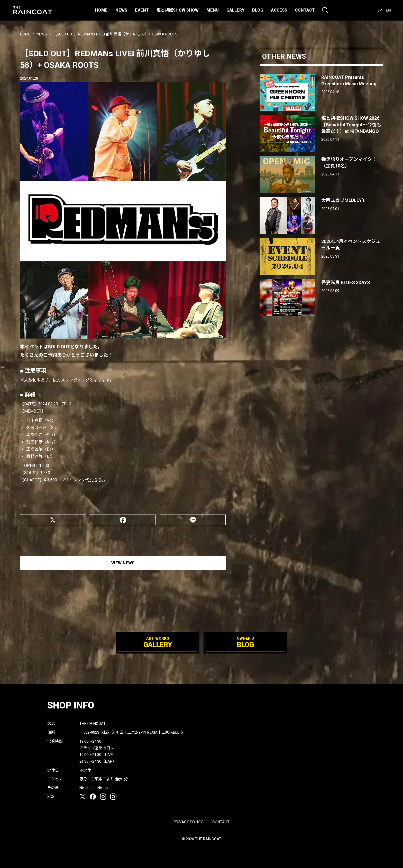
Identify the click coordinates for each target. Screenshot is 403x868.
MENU (213, 10)
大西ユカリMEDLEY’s (343, 200)
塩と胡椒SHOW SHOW (178, 10)
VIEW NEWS (123, 563)
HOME (101, 10)
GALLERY (235, 10)
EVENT (142, 10)
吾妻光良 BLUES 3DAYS (346, 282)
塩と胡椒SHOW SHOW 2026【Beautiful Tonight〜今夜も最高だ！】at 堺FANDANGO (351, 124)
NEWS (121, 10)
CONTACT (305, 10)
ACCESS (279, 10)
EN (388, 10)
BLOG (258, 10)
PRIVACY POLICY (188, 822)
